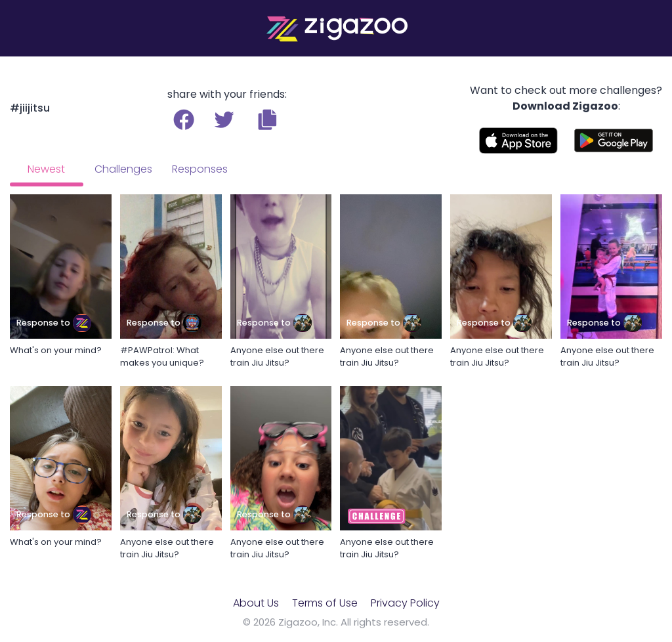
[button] (267, 119)
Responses (200, 169)
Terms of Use (325, 603)
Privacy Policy (405, 603)
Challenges (123, 169)
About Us (256, 603)
